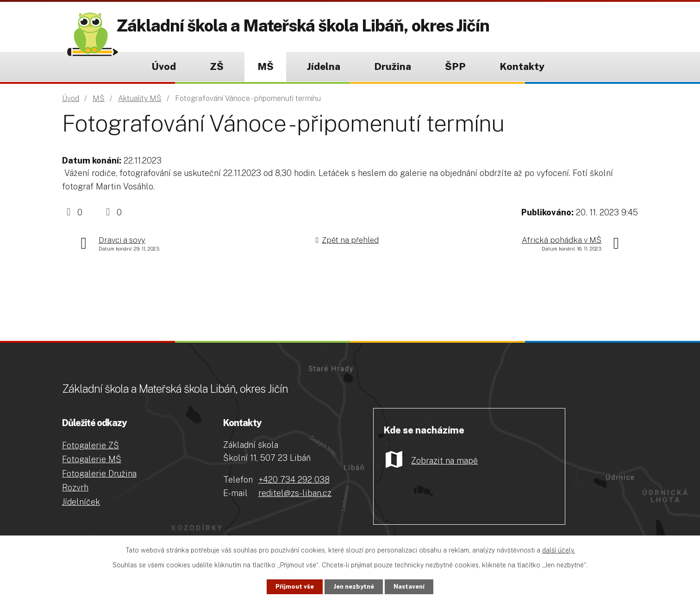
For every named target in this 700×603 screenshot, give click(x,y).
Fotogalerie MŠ (92, 459)
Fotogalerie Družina (99, 474)
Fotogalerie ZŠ (91, 445)
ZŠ (217, 66)
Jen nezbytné (354, 586)
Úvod (164, 66)
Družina (393, 66)
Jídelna (324, 66)
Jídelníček (81, 502)
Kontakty (522, 66)
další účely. (559, 549)
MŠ (266, 66)
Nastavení (421, 586)
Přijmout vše (284, 586)
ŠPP (455, 66)
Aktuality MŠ (140, 98)
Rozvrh (75, 487)
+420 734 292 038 (294, 480)
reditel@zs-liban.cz (295, 493)
